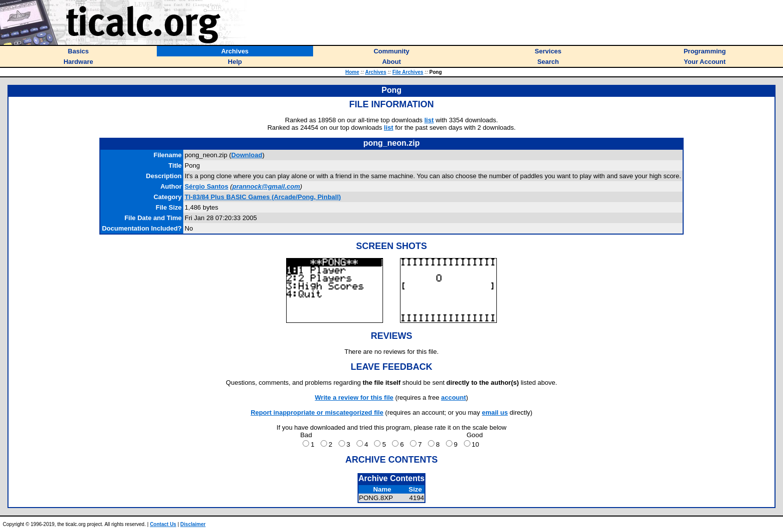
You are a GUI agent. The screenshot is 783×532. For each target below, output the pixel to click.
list (429, 120)
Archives (376, 72)
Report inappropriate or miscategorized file (317, 412)
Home (353, 72)
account (453, 398)
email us (495, 412)
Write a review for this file (354, 398)
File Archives (408, 72)
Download (247, 155)
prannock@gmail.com (266, 186)
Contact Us (163, 524)
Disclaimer (193, 524)
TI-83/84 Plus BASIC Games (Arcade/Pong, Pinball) (263, 197)
